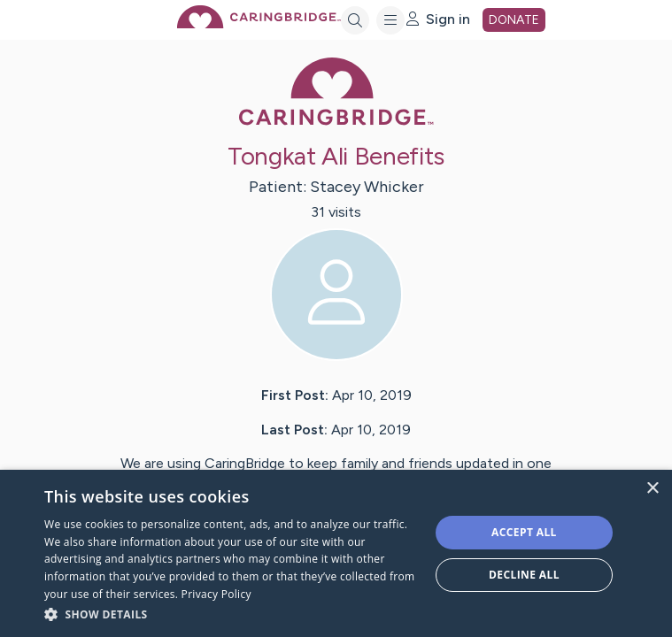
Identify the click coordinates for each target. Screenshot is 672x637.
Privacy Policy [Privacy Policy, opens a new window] (216, 594)
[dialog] (336, 553)
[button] (231, 614)
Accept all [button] (524, 532)
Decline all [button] (524, 575)
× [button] (652, 489)
